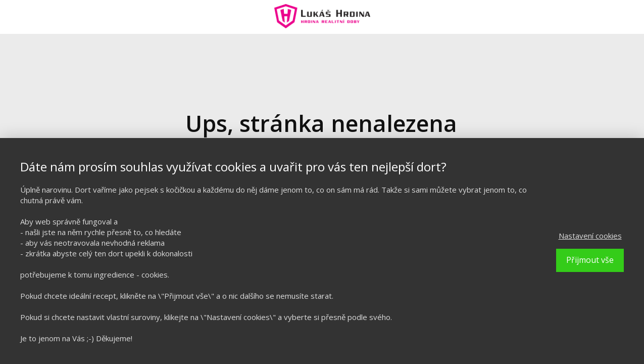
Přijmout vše (590, 260)
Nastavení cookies (590, 236)
